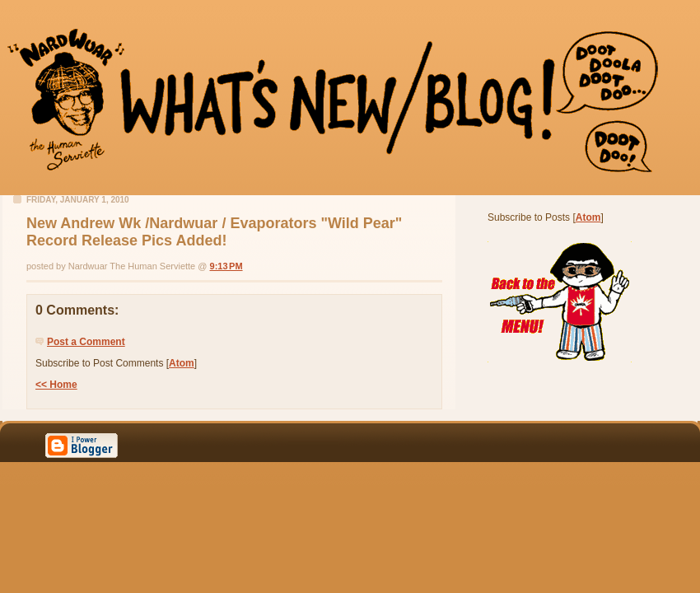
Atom (182, 363)
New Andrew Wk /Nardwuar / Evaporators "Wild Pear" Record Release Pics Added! (214, 232)
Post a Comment (86, 342)
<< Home (56, 385)
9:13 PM (226, 266)
